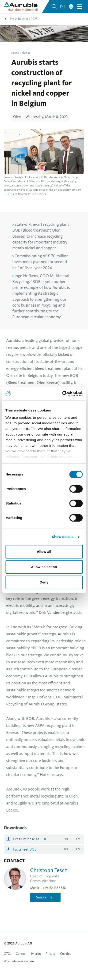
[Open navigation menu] (80, 7)
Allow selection (44, 567)
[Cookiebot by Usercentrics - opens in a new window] (63, 394)
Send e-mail (45, 897)
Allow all (44, 552)
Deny (44, 582)
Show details (63, 537)
